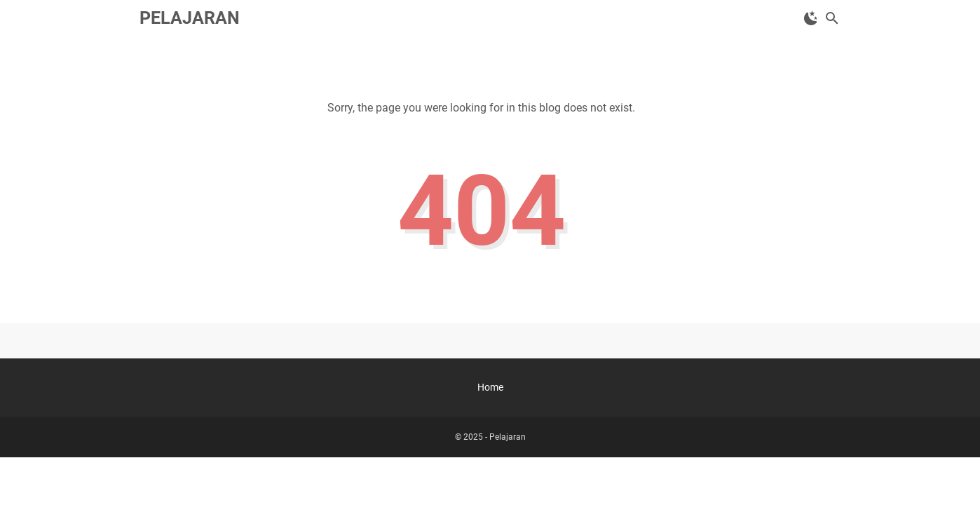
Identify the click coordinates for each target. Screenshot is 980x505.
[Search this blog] (832, 18)
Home (490, 387)
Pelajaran (190, 18)
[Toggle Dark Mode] (811, 18)
